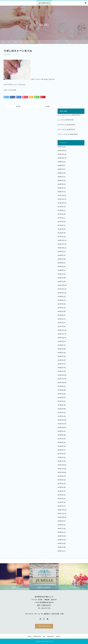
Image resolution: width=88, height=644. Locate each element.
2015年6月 (60, 308)
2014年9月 (60, 341)
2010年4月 (60, 540)
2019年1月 (60, 147)
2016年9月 (60, 252)
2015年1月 (60, 326)
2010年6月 (60, 532)
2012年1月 (60, 461)
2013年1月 (60, 416)
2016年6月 (60, 263)
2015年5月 (60, 311)
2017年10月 (61, 203)
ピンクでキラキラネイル (64, 115)
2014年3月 (60, 364)
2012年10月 (61, 428)
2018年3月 (60, 184)
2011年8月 (60, 480)
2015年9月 (60, 297)
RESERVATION (37, 636)
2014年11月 (61, 334)
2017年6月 (60, 218)
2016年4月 (60, 270)
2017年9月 (60, 207)
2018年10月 (61, 158)
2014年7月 (60, 349)
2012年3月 (60, 454)
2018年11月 (61, 154)
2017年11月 (61, 199)
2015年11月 (61, 289)
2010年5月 (60, 536)
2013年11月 (61, 379)
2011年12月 (61, 465)
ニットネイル (61, 120)
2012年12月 (61, 420)
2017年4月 (60, 225)
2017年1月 (60, 237)
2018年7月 (60, 169)
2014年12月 (61, 330)
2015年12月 (61, 285)
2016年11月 (61, 244)
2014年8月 (60, 345)
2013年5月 (60, 401)
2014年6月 (60, 353)
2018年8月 (60, 166)
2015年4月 (60, 315)
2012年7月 (60, 439)
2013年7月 (60, 394)
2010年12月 (61, 510)
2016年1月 (60, 282)
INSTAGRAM (51, 636)
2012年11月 (61, 424)
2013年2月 (60, 413)
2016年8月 (60, 255)
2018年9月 (60, 162)
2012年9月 (60, 431)
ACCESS (58, 636)
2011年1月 (60, 506)
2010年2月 (60, 547)
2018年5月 (60, 177)
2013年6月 (60, 398)
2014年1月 (60, 371)
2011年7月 (60, 484)
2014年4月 (60, 360)
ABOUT (30, 636)
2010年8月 (60, 525)
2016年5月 (60, 267)
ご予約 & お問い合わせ (44, 626)
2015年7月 (60, 304)
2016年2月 (60, 278)
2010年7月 (60, 529)
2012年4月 (60, 450)
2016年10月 (61, 248)
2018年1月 (60, 192)
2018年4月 (60, 180)
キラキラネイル (62, 125)
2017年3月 (60, 229)
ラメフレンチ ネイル (63, 134)
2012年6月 (60, 442)
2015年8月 (60, 300)
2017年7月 (60, 214)
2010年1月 (60, 551)
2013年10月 (61, 383)
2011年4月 (60, 495)
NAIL (44, 636)
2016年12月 (61, 240)
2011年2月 (60, 502)
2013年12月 (61, 375)
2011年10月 (61, 472)
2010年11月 (61, 514)
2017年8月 (60, 210)
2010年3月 (60, 544)
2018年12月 (61, 151)
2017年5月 (60, 222)
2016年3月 (60, 274)
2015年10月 (61, 293)
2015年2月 (60, 323)
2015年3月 (60, 319)
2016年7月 (60, 259)
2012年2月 (60, 457)
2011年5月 (60, 491)
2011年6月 (60, 487)
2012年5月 (60, 446)
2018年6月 (60, 173)
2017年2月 (60, 233)
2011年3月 (60, 499)
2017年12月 (61, 195)
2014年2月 (60, 368)
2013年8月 (60, 390)
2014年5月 (60, 356)
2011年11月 (61, 469)
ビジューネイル (62, 130)
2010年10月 (61, 517)
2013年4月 (60, 405)
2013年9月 (60, 386)
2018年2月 (60, 188)
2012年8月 (60, 435)
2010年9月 (60, 521)
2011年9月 (60, 476)
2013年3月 (60, 409)
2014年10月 (61, 338)
